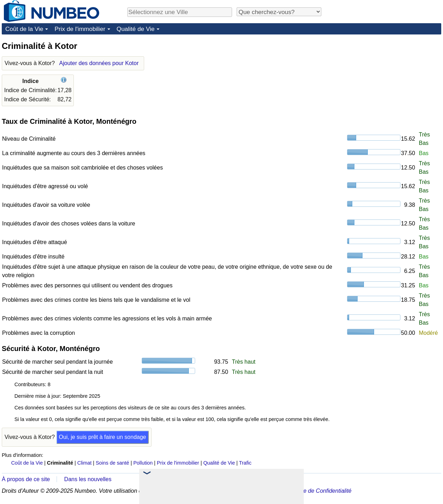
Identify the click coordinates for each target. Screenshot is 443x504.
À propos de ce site (26, 479)
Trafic (245, 463)
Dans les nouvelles (88, 479)
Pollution (143, 463)
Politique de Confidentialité (318, 491)
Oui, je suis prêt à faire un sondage (102, 437)
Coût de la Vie (24, 29)
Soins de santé (112, 463)
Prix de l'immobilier (80, 29)
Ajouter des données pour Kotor (99, 63)
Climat (85, 463)
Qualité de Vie (136, 29)
